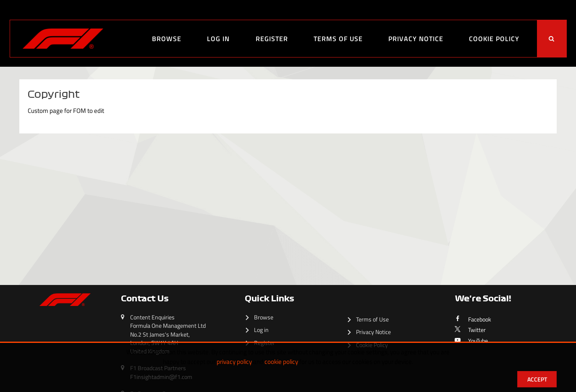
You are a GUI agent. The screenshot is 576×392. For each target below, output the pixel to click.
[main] (288, 165)
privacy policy (234, 362)
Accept (537, 379)
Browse (167, 39)
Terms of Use (338, 39)
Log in (218, 39)
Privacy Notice (416, 39)
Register (272, 39)
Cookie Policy (494, 39)
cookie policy (281, 362)
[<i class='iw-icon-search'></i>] (552, 39)
